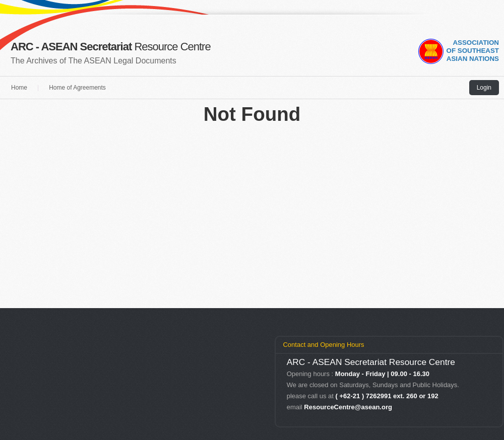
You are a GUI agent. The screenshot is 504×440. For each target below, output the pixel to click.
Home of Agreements (77, 88)
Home (19, 88)
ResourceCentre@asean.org (348, 407)
